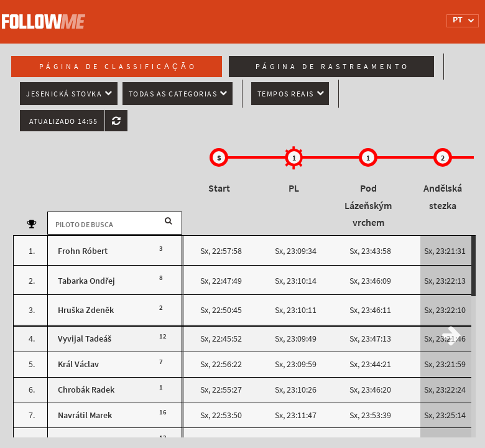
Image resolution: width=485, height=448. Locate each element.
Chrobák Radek (86, 390)
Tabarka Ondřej (86, 281)
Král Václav (78, 364)
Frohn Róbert (83, 251)
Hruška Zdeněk (86, 310)
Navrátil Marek (85, 415)
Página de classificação (118, 67)
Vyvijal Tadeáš (85, 339)
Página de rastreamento (333, 67)
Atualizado (63, 121)
